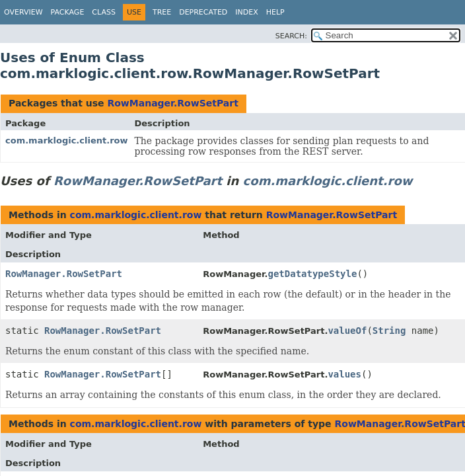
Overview (23, 12)
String (389, 331)
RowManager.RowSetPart (172, 103)
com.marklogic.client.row (67, 140)
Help (275, 12)
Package (68, 12)
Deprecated (203, 12)
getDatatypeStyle (313, 274)
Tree (162, 12)
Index (246, 12)
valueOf (347, 331)
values (344, 374)
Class (104, 12)
